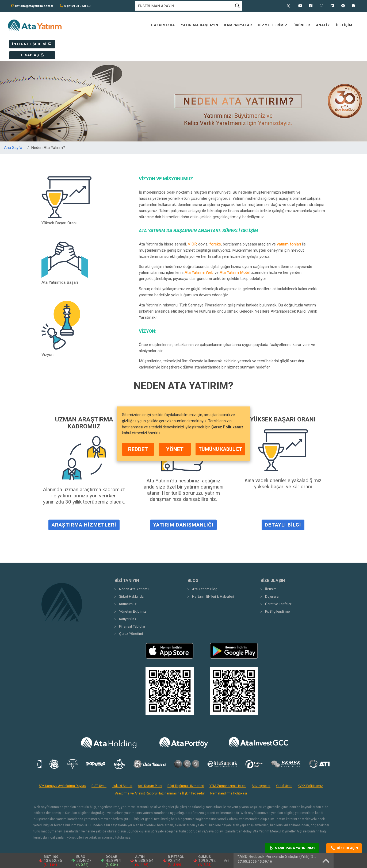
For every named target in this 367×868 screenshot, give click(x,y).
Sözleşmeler (261, 764)
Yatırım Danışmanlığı (183, 506)
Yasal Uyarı (284, 764)
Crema (325, 838)
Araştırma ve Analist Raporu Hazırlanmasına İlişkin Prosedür (160, 771)
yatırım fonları (289, 222)
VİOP (192, 222)
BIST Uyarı (99, 764)
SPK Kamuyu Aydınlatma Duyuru (62, 764)
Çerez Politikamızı (228, 427)
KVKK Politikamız (310, 764)
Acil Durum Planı (150, 764)
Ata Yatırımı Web (199, 251)
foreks (215, 222)
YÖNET (175, 449)
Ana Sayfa (13, 126)
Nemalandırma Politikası (229, 771)
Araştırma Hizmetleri (84, 506)
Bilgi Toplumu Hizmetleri (186, 764)
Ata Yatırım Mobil (235, 251)
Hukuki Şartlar (122, 764)
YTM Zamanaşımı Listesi (228, 764)
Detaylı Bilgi (283, 506)
